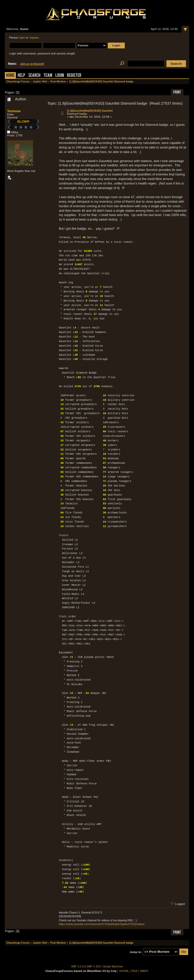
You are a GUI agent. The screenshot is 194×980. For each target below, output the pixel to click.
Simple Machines (113, 967)
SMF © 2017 (94, 967)
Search (34, 76)
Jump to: (136, 952)
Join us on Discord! (32, 64)
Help (21, 76)
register (34, 38)
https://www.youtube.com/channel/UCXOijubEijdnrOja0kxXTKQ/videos (102, 924)
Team (48, 76)
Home (10, 76)
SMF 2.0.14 (78, 967)
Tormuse (14, 111)
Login (60, 76)
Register (74, 76)
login (22, 38)
